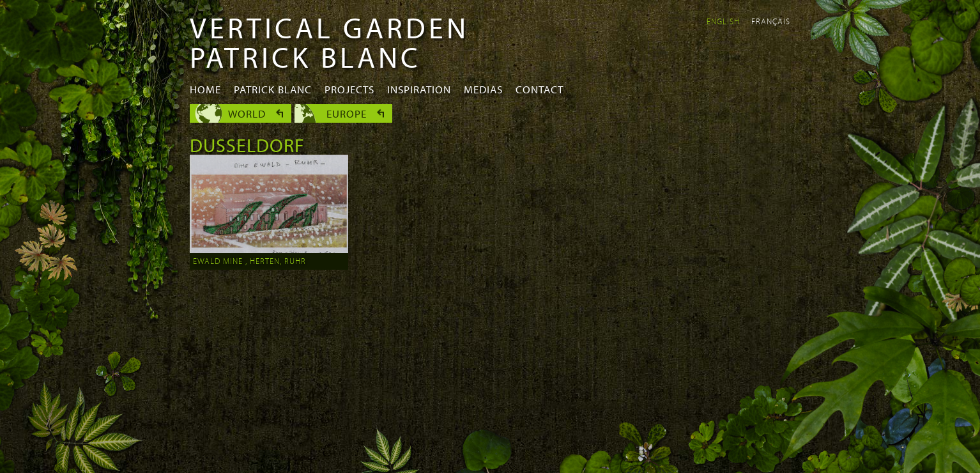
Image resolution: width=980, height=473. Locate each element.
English (723, 21)
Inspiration (419, 89)
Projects (349, 89)
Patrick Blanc (273, 89)
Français (771, 21)
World (247, 113)
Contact (540, 89)
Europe (347, 113)
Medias (483, 89)
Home (205, 89)
